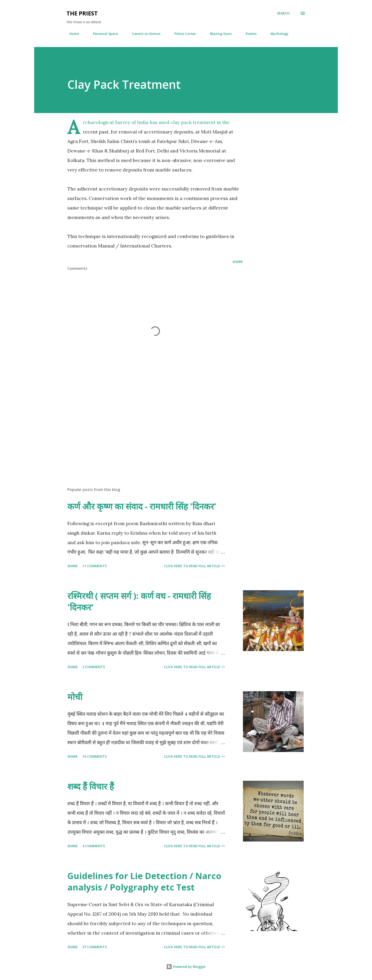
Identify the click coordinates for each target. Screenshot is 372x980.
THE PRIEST (82, 13)
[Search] (283, 13)
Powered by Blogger (186, 967)
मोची (75, 697)
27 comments (95, 947)
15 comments (95, 756)
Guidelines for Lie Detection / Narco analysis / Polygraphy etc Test (144, 882)
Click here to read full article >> (194, 566)
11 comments (95, 566)
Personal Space (103, 34)
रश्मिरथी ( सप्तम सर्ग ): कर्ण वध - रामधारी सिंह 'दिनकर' (139, 602)
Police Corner (182, 34)
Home (71, 34)
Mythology (277, 34)
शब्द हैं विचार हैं (91, 786)
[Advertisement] (148, 428)
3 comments (94, 667)
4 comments (94, 846)
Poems (248, 34)
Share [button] (238, 262)
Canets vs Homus (143, 34)
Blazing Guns (218, 34)
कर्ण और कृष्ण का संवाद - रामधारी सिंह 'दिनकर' (142, 506)
